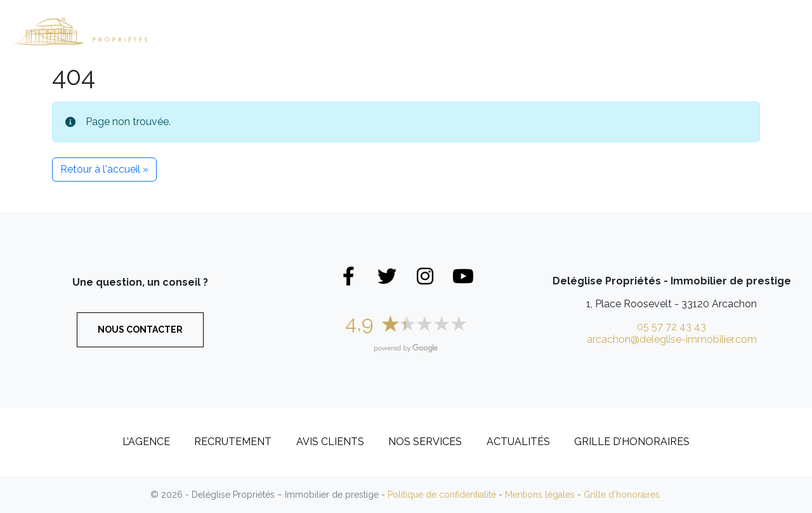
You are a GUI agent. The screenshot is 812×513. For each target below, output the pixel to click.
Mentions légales (540, 495)
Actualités (518, 442)
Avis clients (330, 442)
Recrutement (694, 31)
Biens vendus (518, 31)
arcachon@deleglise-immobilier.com (672, 339)
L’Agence (600, 21)
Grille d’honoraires (632, 442)
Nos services (425, 442)
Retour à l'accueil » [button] (104, 169)
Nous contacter (140, 330)
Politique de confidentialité (442, 495)
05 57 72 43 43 (671, 327)
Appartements (417, 31)
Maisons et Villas (303, 31)
